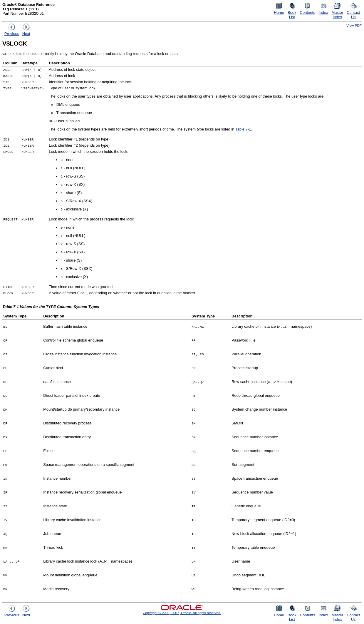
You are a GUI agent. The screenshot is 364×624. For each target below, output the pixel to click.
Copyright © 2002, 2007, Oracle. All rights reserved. (182, 613)
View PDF (354, 25)
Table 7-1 (243, 129)
